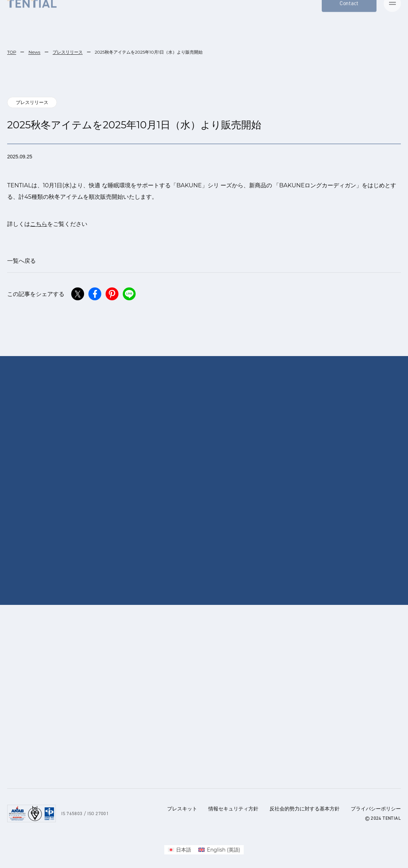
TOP (12, 52)
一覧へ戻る (21, 261)
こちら (39, 224)
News (34, 52)
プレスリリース (68, 52)
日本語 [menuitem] (184, 850)
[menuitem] (180, 850)
